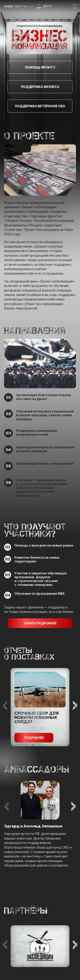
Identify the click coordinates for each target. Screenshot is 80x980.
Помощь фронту (40, 67)
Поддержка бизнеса (40, 87)
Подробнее (34, 738)
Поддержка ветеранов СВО (40, 106)
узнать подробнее (40, 623)
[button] (75, 705)
